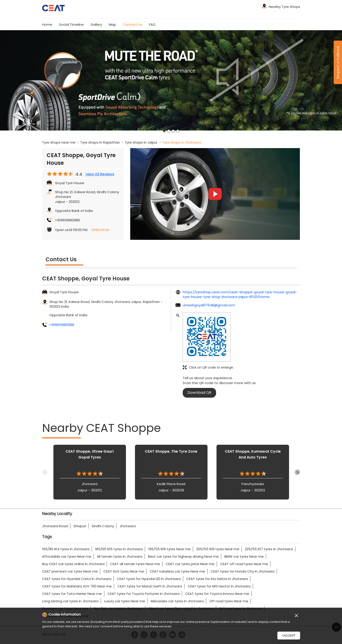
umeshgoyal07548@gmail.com (209, 305)
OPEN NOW (100, 230)
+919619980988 (67, 220)
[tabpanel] (171, 80)
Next (297, 472)
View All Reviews (100, 174)
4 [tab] (178, 131)
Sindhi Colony (103, 526)
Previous (45, 472)
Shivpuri (80, 526)
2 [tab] (169, 131)
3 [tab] (173, 131)
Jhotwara (128, 526)
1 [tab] (164, 131)
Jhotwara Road (55, 526)
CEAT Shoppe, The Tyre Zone (171, 451)
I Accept (289, 636)
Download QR (199, 393)
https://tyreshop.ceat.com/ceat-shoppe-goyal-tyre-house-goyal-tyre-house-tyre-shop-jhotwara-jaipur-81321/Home (240, 294)
